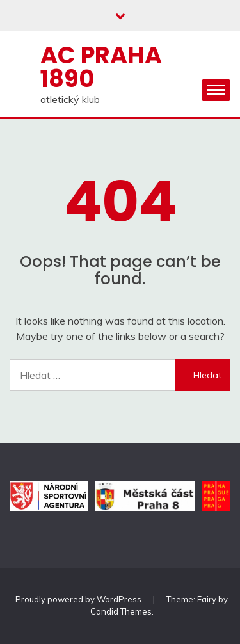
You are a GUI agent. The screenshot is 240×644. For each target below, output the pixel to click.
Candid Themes (121, 611)
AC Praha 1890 (101, 67)
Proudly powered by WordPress (79, 599)
